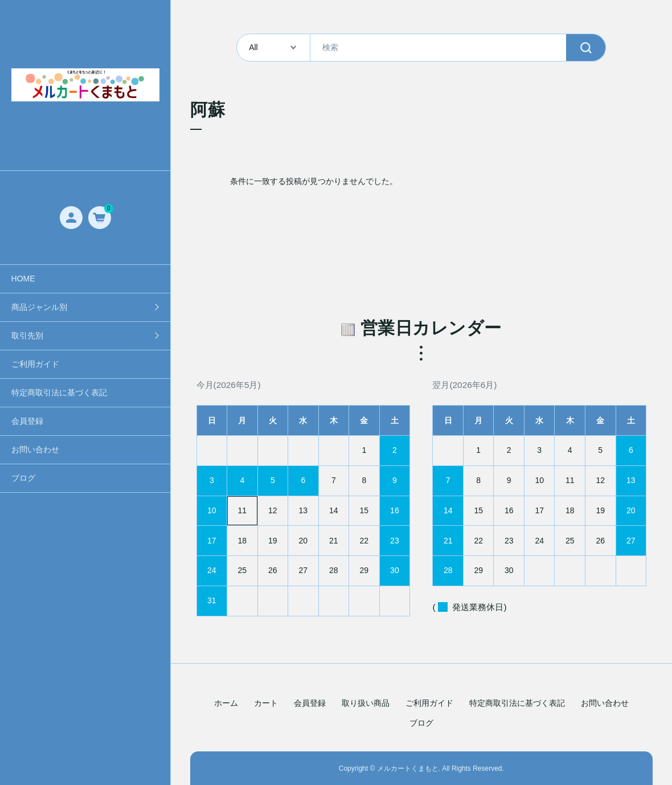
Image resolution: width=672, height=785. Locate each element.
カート (266, 703)
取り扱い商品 (366, 703)
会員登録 (27, 421)
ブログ (23, 478)
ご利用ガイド (35, 364)
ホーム (226, 703)
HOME (23, 279)
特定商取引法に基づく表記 (59, 392)
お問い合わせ (35, 449)
